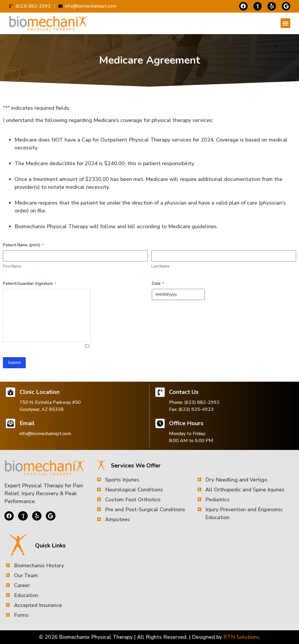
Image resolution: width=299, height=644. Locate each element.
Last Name (160, 266)
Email (27, 423)
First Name (12, 266)
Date (158, 283)
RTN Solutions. (242, 637)
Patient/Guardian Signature (29, 283)
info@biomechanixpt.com (45, 434)
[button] (285, 23)
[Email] (11, 423)
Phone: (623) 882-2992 (194, 402)
